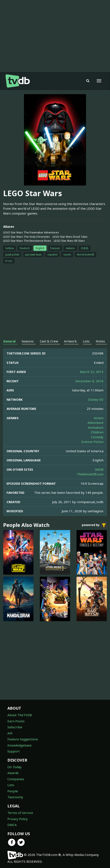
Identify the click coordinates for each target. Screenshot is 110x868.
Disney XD (96, 399)
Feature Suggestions (23, 739)
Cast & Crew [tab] (49, 341)
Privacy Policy (18, 819)
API (10, 733)
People (13, 791)
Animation (96, 427)
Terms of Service (20, 813)
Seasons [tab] (28, 341)
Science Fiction (92, 442)
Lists (11, 785)
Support (14, 751)
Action (99, 418)
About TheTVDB (20, 715)
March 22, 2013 (92, 372)
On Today (15, 767)
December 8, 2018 (89, 381)
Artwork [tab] (70, 341)
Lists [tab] (86, 341)
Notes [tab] (100, 341)
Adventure (95, 423)
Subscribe (15, 727)
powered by (94, 525)
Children (97, 432)
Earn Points (16, 721)
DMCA (12, 825)
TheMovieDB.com (90, 474)
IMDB (99, 469)
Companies (16, 779)
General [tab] (9, 341)
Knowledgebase (19, 745)
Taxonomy (15, 797)
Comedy (97, 437)
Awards (13, 773)
